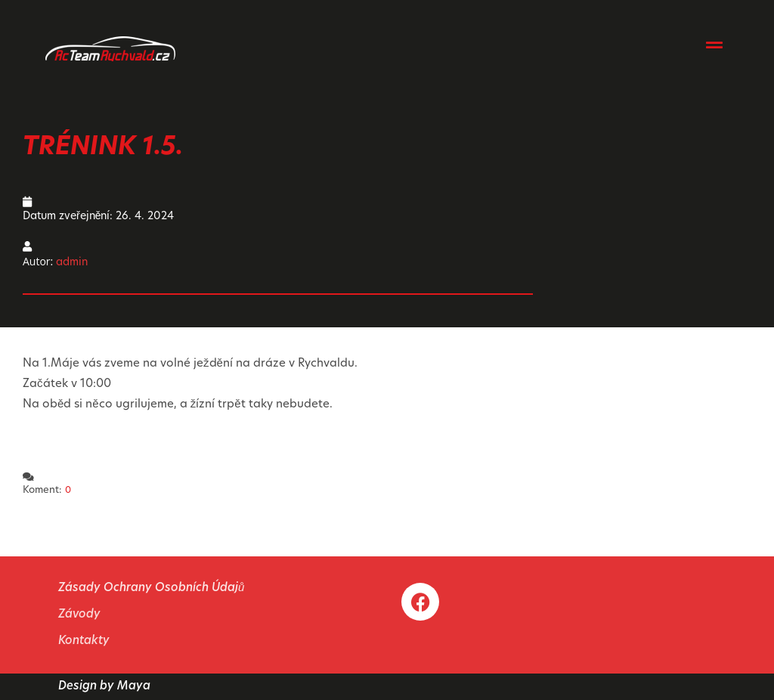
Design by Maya (104, 687)
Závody (79, 615)
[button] (715, 45)
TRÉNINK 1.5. (103, 148)
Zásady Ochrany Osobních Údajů (151, 588)
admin (72, 263)
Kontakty (84, 641)
